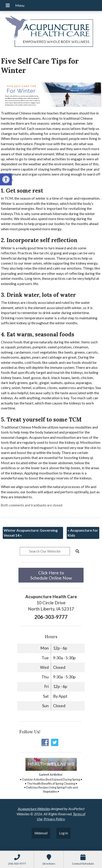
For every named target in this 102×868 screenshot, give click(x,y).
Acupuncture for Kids (83, 533)
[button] (6, 179)
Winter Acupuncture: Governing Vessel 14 (31, 533)
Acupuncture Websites (34, 809)
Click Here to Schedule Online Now (51, 575)
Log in (64, 833)
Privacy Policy (54, 819)
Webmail (41, 833)
